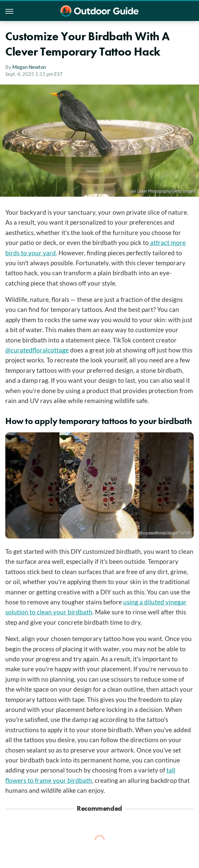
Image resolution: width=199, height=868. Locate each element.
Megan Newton (29, 67)
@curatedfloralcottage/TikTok (165, 533)
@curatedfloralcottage (37, 350)
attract (159, 242)
